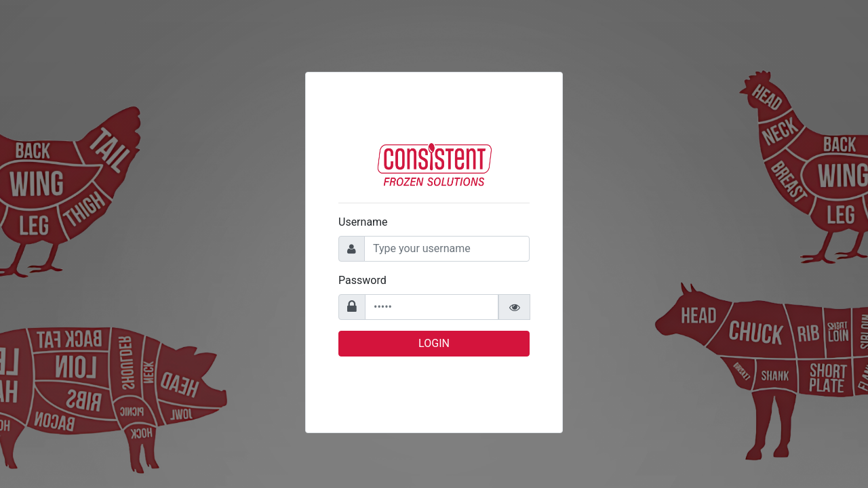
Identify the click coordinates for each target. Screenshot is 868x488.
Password (362, 280)
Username (363, 222)
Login (434, 343)
